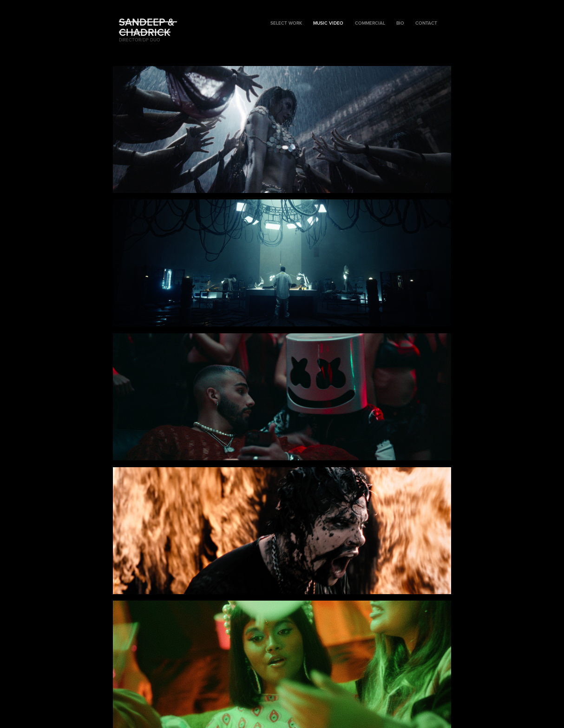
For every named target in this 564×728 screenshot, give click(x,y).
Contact (426, 23)
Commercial (370, 23)
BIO (400, 23)
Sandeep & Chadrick (148, 27)
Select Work (286, 23)
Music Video (328, 23)
